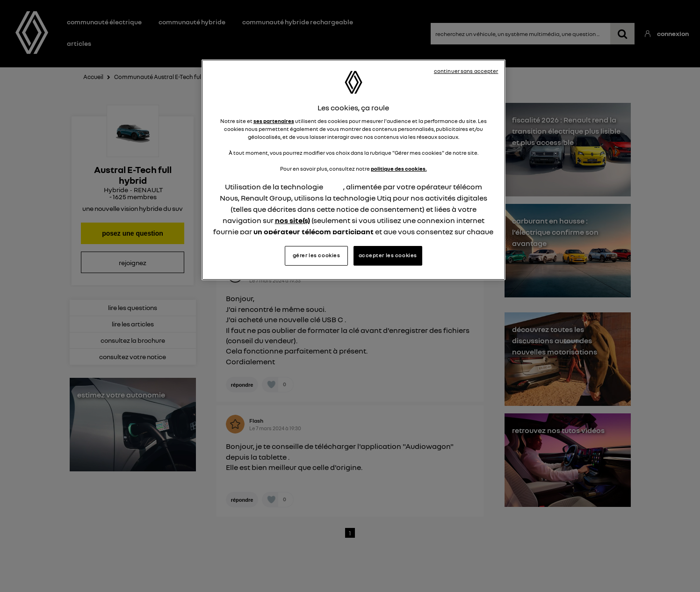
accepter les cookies (388, 255)
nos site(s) (292, 220)
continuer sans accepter (466, 71)
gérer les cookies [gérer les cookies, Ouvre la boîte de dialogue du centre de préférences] (317, 255)
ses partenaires (274, 121)
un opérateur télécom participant (314, 231)
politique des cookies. (399, 169)
